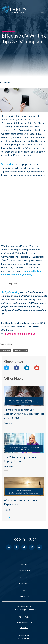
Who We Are (24, 571)
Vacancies (24, 577)
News (24, 590)
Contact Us (24, 596)
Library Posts (6, 351)
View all (7, 518)
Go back (7, 82)
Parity (24, 583)
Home (24, 564)
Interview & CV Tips (21, 351)
